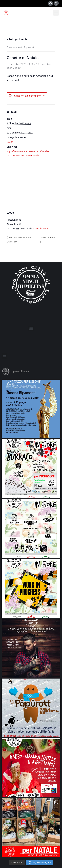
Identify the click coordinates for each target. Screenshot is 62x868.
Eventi (10, 142)
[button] (56, 13)
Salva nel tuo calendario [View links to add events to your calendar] (27, 96)
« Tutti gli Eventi (17, 39)
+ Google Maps (40, 229)
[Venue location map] (31, 184)
